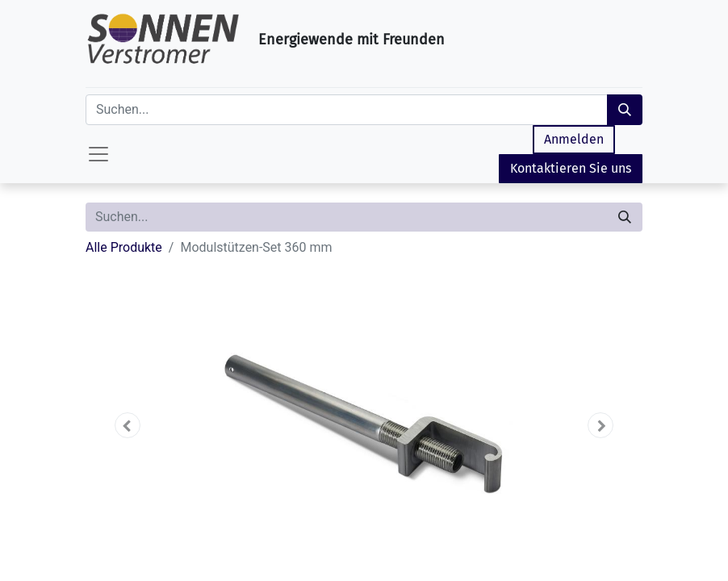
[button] (128, 425)
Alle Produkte (124, 247)
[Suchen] (625, 110)
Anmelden (574, 139)
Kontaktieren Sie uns (571, 168)
